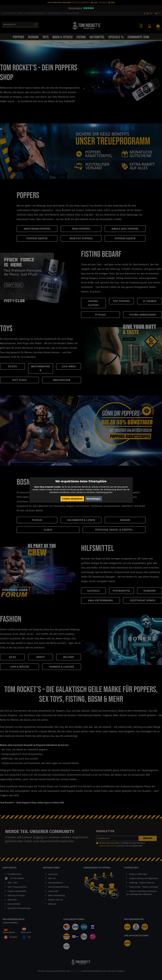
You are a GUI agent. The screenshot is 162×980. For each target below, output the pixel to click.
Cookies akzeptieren (72, 499)
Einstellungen (94, 499)
